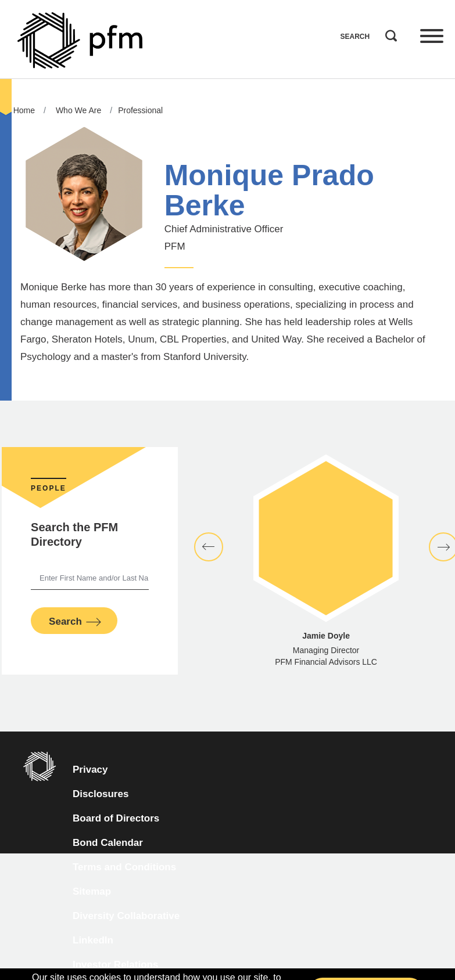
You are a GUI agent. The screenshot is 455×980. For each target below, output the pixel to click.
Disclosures (101, 794)
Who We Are (78, 110)
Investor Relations (115, 965)
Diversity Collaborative (126, 916)
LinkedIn (93, 940)
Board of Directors (116, 818)
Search (388, 33)
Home (24, 110)
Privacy (90, 770)
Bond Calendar (108, 843)
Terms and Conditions (124, 867)
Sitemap (92, 891)
